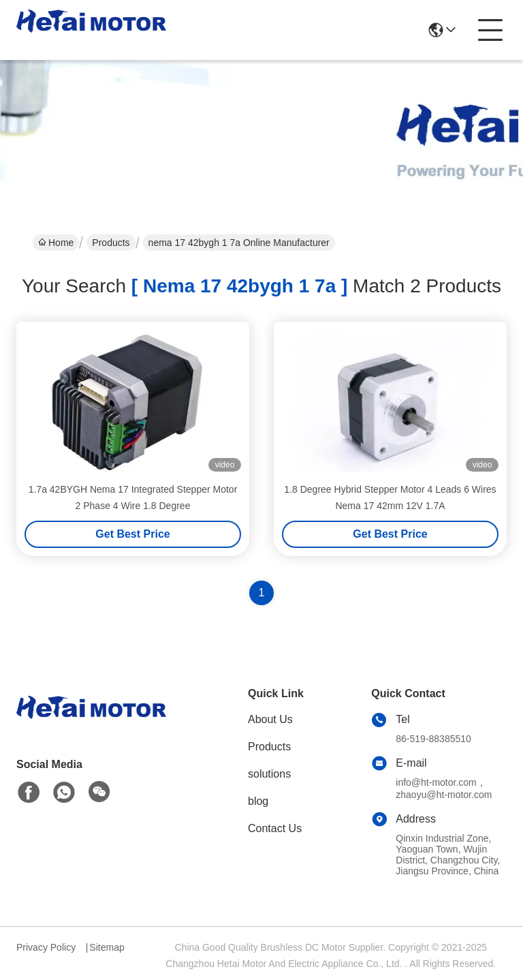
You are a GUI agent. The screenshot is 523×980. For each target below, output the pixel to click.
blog (258, 801)
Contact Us (275, 828)
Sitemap (107, 947)
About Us (270, 719)
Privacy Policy (46, 947)
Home (56, 243)
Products (111, 243)
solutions (269, 774)
